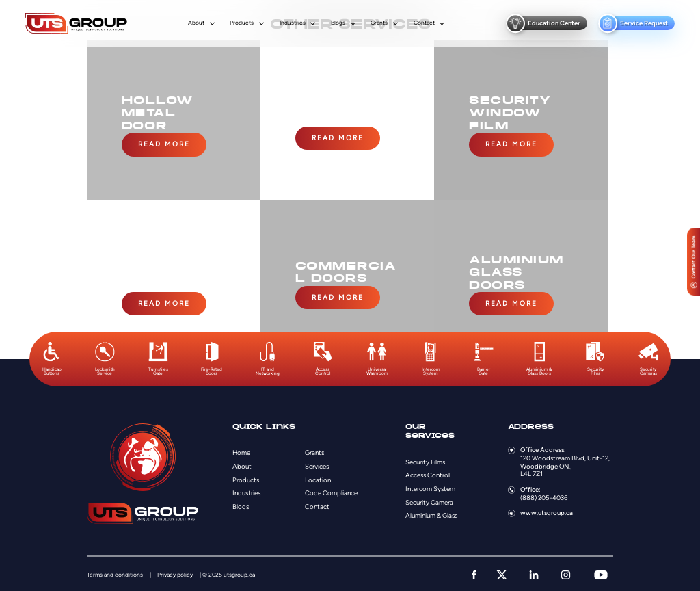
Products (242, 23)
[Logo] (76, 24)
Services (317, 464)
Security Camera (429, 500)
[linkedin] (534, 573)
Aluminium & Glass (431, 513)
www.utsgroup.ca (547, 511)
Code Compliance (331, 491)
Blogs (338, 23)
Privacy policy (175, 573)
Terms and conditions (115, 573)
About (196, 23)
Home (241, 450)
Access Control (428, 473)
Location (318, 477)
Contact (424, 23)
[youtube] (601, 573)
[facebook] (474, 573)
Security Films (425, 459)
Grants (379, 23)
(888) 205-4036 (544, 495)
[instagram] (566, 573)
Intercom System (430, 487)
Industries (293, 23)
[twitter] (502, 573)
